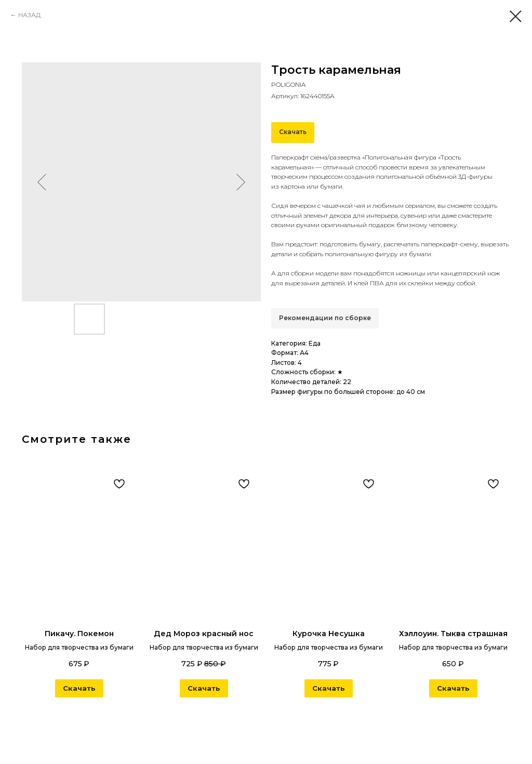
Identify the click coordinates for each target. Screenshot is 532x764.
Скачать (293, 132)
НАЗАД (29, 15)
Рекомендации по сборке (325, 318)
